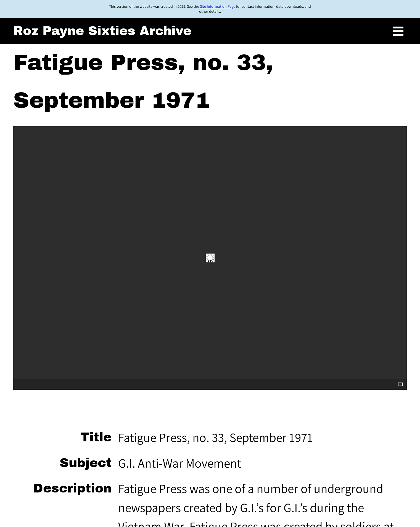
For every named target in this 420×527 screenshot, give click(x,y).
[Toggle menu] (398, 32)
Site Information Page (218, 6)
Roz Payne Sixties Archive (102, 31)
